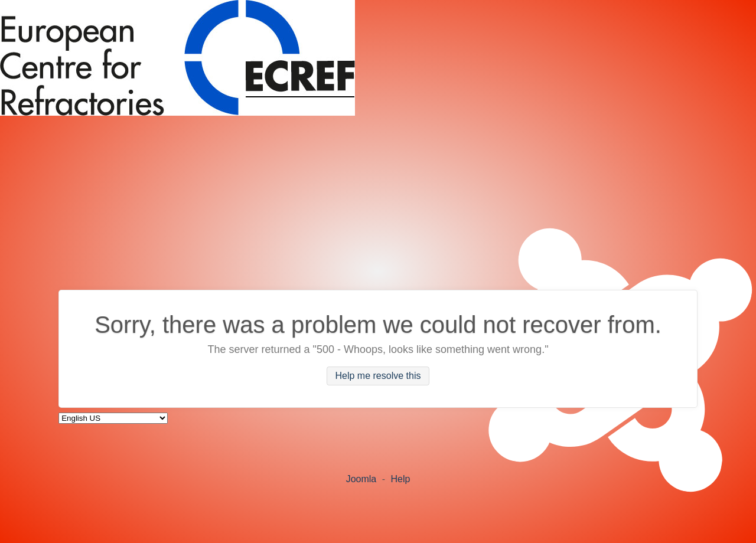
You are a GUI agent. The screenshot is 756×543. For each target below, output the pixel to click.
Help (400, 479)
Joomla (361, 479)
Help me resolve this (378, 376)
